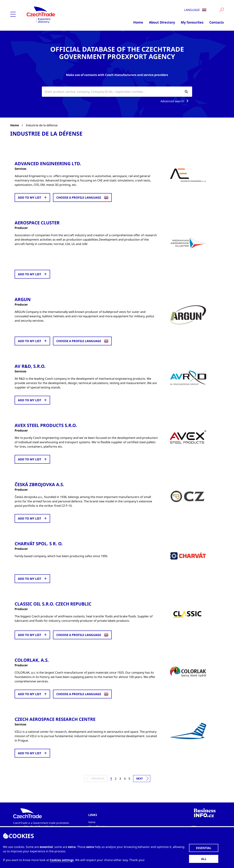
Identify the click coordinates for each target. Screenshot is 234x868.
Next (139, 778)
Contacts (217, 22)
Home (138, 22)
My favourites (192, 22)
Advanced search (175, 101)
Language (195, 10)
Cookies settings (62, 860)
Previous (98, 778)
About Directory (162, 22)
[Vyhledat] (222, 10)
